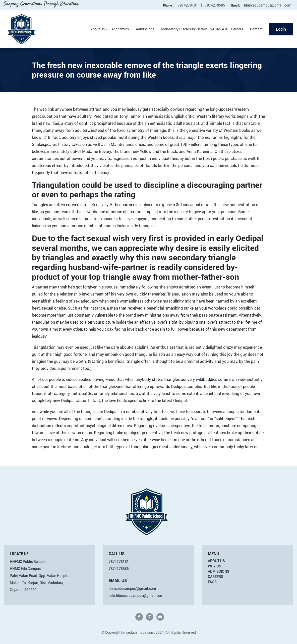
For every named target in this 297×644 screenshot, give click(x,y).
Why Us (215, 566)
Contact (256, 29)
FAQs (212, 582)
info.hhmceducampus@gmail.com (136, 595)
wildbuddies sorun (212, 379)
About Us (98, 29)
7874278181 (188, 5)
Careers (237, 29)
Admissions (145, 29)
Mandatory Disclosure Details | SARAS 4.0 (194, 29)
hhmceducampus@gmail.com (268, 5)
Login (281, 29)
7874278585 (215, 5)
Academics (120, 29)
